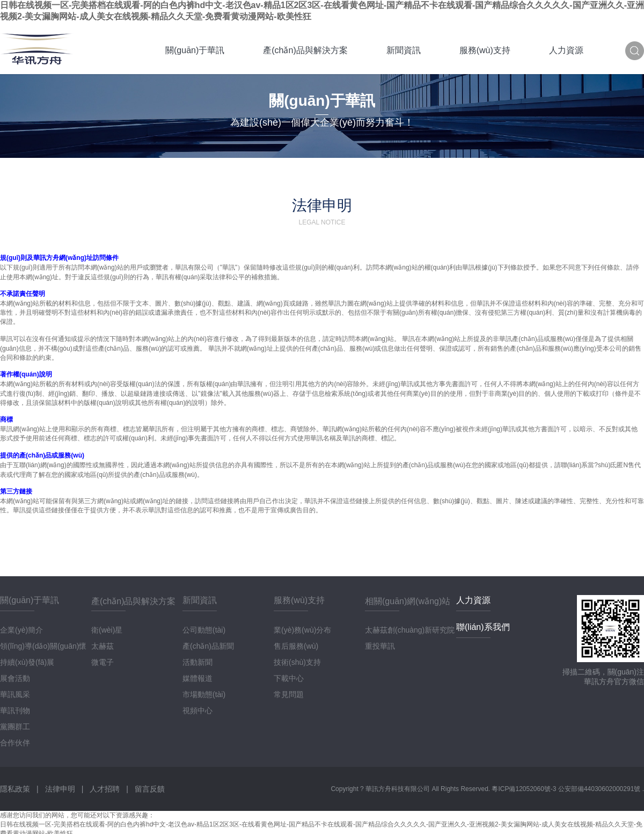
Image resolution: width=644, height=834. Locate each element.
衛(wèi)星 (107, 630)
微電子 (103, 662)
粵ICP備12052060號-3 (525, 789)
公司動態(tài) (204, 630)
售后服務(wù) (296, 646)
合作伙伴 (15, 743)
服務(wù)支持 (485, 50)
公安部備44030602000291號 (600, 789)
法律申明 (60, 789)
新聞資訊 (404, 50)
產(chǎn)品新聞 (208, 646)
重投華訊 (380, 646)
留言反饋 (150, 789)
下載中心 (289, 678)
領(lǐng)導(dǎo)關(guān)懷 (43, 646)
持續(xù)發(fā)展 (27, 662)
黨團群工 (15, 727)
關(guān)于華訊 (195, 50)
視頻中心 (197, 710)
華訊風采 (15, 694)
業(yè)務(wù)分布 (302, 630)
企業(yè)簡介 (21, 630)
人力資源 (566, 50)
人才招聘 (105, 789)
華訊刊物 (15, 710)
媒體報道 (197, 678)
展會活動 (15, 678)
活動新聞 (197, 662)
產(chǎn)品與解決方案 (305, 50)
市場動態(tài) (204, 694)
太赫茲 (103, 646)
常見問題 (289, 694)
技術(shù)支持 (297, 662)
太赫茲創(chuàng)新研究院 (410, 630)
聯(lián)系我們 (483, 627)
